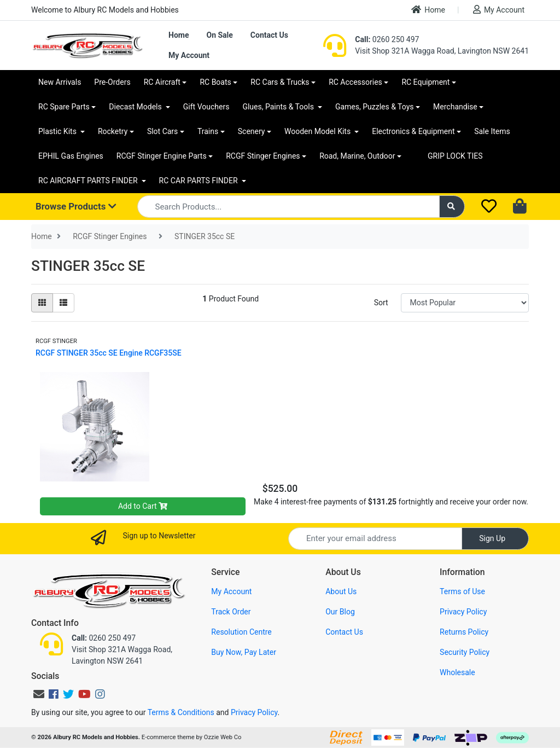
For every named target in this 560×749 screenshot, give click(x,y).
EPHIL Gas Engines (71, 156)
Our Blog (340, 612)
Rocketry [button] (113, 131)
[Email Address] (375, 539)
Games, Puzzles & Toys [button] (375, 107)
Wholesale (457, 672)
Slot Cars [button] (162, 131)
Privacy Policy (463, 612)
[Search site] (452, 207)
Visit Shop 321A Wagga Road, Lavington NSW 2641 (442, 51)
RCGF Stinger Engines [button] (263, 156)
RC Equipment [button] (425, 82)
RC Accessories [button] (355, 82)
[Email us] (39, 694)
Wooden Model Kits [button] (319, 131)
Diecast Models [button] (136, 107)
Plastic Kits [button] (58, 131)
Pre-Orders (112, 82)
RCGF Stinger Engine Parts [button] (162, 156)
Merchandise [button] (455, 107)
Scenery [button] (252, 131)
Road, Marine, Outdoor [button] (357, 156)
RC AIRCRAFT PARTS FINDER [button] (89, 181)
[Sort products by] (465, 303)
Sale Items (492, 131)
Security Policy (465, 652)
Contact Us (269, 35)
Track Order (231, 612)
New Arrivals (60, 82)
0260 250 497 (387, 39)
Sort (381, 303)
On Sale (219, 35)
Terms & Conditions (181, 712)
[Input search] (288, 207)
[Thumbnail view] (42, 303)
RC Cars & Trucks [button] (280, 82)
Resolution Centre (241, 632)
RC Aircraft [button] (162, 82)
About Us (341, 591)
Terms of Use (462, 591)
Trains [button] (208, 131)
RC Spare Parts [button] (64, 107)
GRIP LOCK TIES (455, 156)
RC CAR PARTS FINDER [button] (199, 181)
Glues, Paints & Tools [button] (279, 107)
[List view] (63, 303)
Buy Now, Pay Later (244, 652)
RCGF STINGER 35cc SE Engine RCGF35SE (109, 353)
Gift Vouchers (206, 107)
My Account (499, 10)
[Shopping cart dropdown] (521, 207)
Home (428, 10)
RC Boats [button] (215, 82)
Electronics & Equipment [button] (413, 131)
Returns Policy (464, 632)
